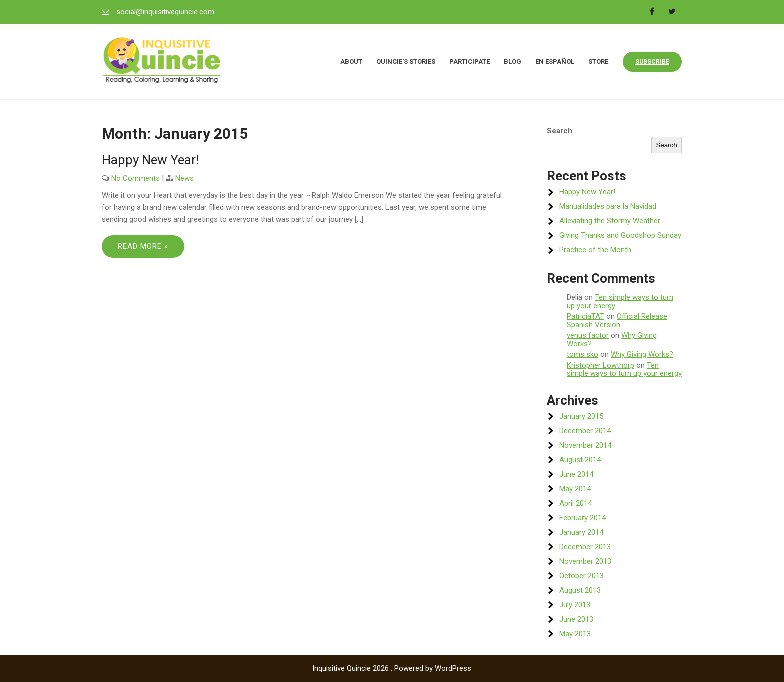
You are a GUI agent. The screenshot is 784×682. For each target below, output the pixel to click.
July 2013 (575, 605)
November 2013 (585, 561)
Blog (513, 62)
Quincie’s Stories (406, 62)
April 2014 (576, 503)
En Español (555, 62)
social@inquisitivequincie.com (165, 12)
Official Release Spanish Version (617, 321)
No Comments (136, 178)
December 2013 (585, 547)
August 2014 (580, 460)
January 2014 (581, 532)
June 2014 (576, 474)
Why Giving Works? (642, 354)
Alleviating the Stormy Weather (610, 221)
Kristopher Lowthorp (601, 365)
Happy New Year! (150, 160)
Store (598, 62)
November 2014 (585, 445)
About (351, 62)
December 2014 (585, 431)
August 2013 (580, 590)
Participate (470, 62)
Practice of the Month (595, 250)
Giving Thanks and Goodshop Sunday (620, 235)
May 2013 (575, 634)
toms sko (583, 354)
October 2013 (582, 576)
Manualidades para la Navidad (608, 206)
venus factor (588, 335)
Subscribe (652, 62)
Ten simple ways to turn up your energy (620, 302)
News (185, 178)
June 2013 (576, 619)
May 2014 (575, 489)
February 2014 (583, 518)
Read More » (143, 246)
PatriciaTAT (586, 316)
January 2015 (581, 416)
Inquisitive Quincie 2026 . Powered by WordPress (392, 668)
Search (560, 131)
